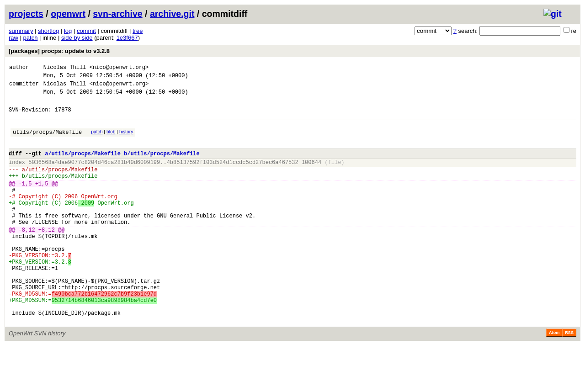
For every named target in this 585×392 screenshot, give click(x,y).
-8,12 (27, 257)
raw (13, 38)
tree (138, 31)
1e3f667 (127, 38)
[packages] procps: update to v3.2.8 (59, 51)
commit (86, 31)
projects (26, 14)
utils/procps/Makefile (47, 141)
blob (111, 140)
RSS (569, 379)
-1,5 (25, 201)
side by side (77, 38)
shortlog (48, 31)
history (126, 140)
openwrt (68, 14)
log (68, 31)
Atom (554, 379)
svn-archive (117, 14)
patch (31, 38)
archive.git (172, 14)
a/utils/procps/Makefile (83, 166)
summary (21, 31)
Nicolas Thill (65, 68)
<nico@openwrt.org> (119, 68)
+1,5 (42, 201)
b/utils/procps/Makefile (162, 166)
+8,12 (47, 257)
